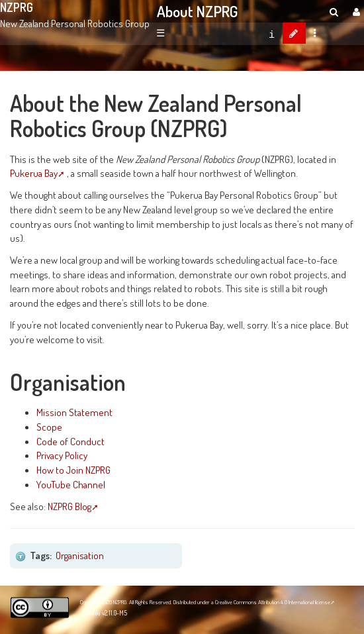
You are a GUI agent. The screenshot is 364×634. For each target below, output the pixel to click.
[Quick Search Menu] (334, 12)
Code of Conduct (70, 441)
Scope (49, 427)
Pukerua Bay (34, 173)
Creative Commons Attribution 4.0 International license (273, 602)
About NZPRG (197, 11)
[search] (334, 12)
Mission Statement (74, 412)
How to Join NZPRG (73, 470)
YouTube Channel (71, 484)
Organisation (80, 555)
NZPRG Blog (69, 506)
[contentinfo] (272, 33)
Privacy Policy (62, 455)
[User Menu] (355, 12)
